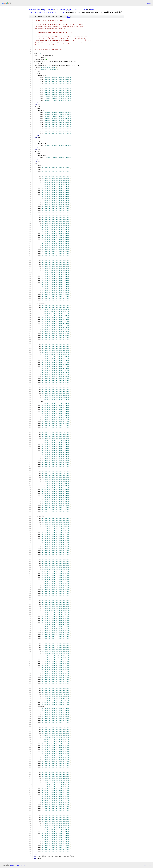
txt (145, 865)
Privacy (17, 865)
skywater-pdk (48, 9)
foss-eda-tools (35, 9)
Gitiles (12, 865)
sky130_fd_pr (66, 9)
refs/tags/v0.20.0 (80, 9)
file (69, 17)
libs (57, 9)
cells (92, 9)
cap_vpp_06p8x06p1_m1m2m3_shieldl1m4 (46, 12)
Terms (23, 865)
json (149, 865)
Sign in (149, 3)
